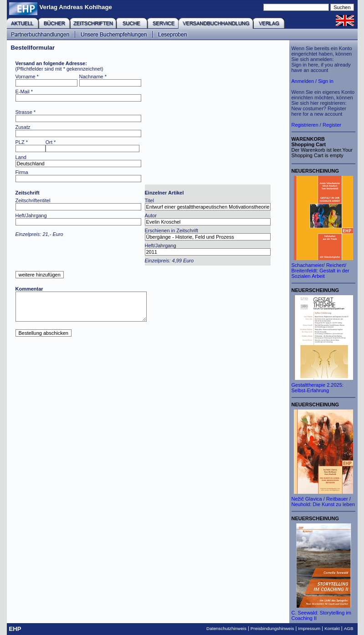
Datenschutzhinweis (226, 628)
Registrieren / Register (316, 125)
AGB (349, 628)
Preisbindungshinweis (272, 628)
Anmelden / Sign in (313, 81)
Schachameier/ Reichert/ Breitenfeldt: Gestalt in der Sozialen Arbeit (320, 271)
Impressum (309, 628)
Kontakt (332, 628)
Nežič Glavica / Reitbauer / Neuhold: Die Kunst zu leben (323, 502)
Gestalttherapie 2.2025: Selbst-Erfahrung (318, 388)
